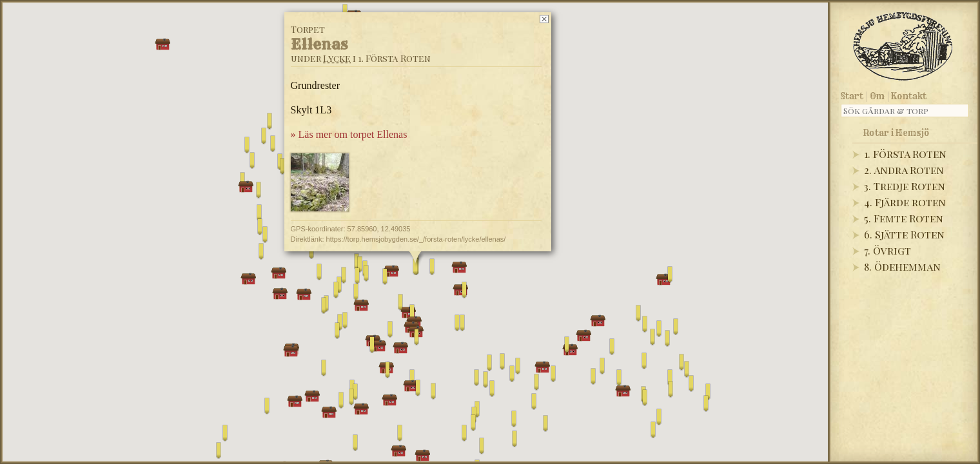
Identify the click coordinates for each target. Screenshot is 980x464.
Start (852, 96)
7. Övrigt (887, 250)
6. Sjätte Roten (904, 234)
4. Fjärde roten (905, 202)
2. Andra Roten (904, 170)
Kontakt (909, 96)
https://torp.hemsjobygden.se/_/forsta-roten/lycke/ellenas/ (416, 239)
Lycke (337, 58)
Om (877, 96)
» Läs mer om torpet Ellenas (349, 134)
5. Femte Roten (904, 218)
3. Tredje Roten (905, 186)
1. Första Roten (905, 154)
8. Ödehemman (902, 266)
